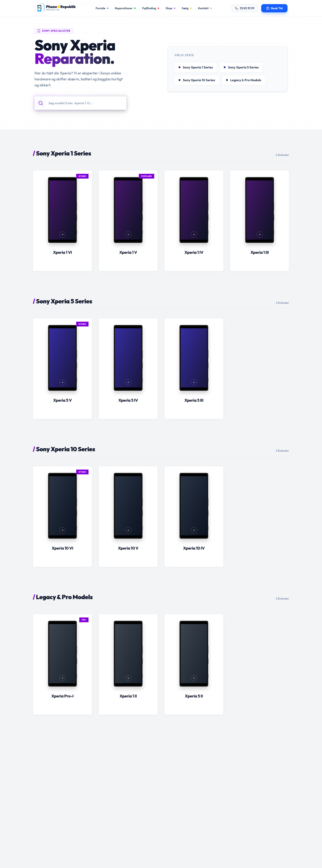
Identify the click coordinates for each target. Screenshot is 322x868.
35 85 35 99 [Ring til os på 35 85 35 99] (245, 8)
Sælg (187, 8)
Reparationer (125, 8)
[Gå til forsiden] (55, 8)
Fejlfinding (151, 8)
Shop (170, 8)
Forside (102, 8)
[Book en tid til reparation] (274, 8)
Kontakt (205, 8)
